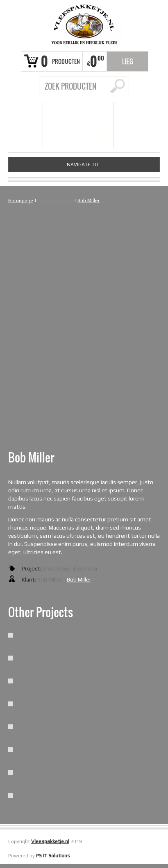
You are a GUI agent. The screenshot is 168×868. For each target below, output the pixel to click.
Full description (55, 201)
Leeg (128, 61)
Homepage (21, 201)
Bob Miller (89, 201)
